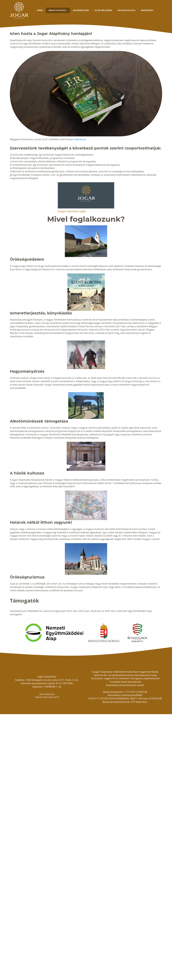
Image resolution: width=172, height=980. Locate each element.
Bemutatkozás (57, 10)
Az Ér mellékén (103, 10)
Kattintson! (80, 139)
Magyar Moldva (126, 10)
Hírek (40, 10)
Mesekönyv (147, 10)
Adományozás (81, 10)
